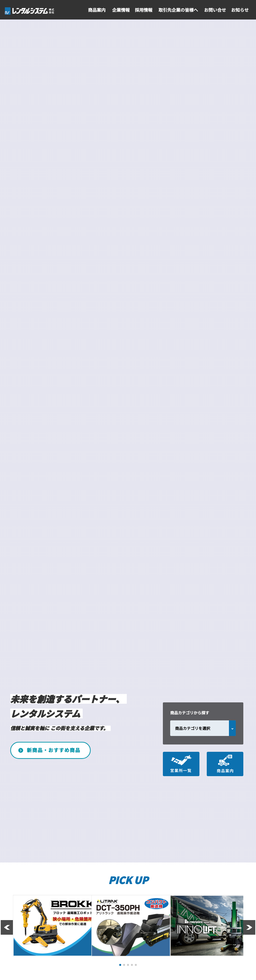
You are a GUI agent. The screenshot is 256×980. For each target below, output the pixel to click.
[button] (120, 965)
